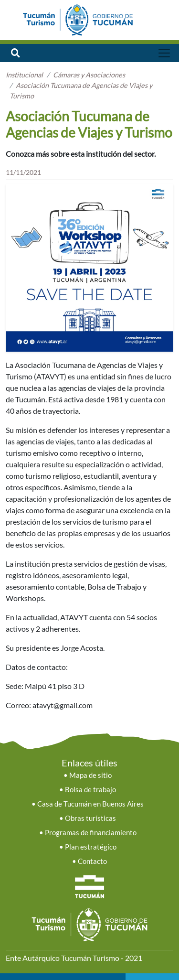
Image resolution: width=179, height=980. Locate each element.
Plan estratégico (91, 847)
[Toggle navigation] (164, 53)
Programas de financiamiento (91, 833)
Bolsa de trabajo (90, 790)
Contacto (92, 861)
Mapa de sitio (90, 775)
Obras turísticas (90, 818)
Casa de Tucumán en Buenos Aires (90, 804)
